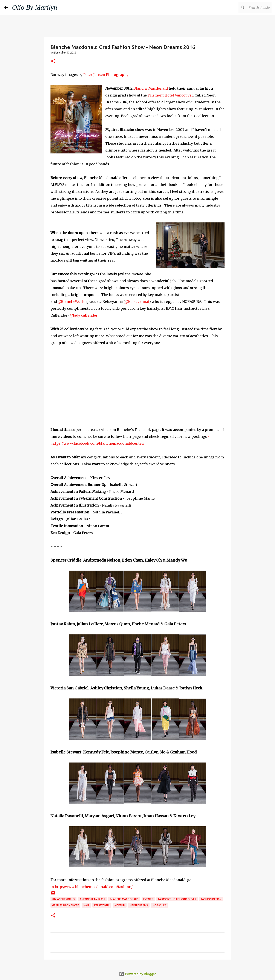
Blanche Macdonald (151, 88)
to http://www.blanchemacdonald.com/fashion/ (92, 887)
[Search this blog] (249, 8)
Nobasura (160, 905)
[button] (53, 61)
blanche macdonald (124, 899)
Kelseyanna (102, 905)
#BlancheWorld (63, 899)
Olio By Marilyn (35, 7)
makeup (120, 905)
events (148, 899)
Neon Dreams (139, 905)
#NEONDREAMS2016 (92, 899)
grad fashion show (65, 905)
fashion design (211, 899)
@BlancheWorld (72, 302)
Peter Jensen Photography (106, 75)
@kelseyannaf (137, 302)
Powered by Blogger (137, 974)
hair (86, 905)
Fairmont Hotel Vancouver (170, 95)
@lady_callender (83, 315)
